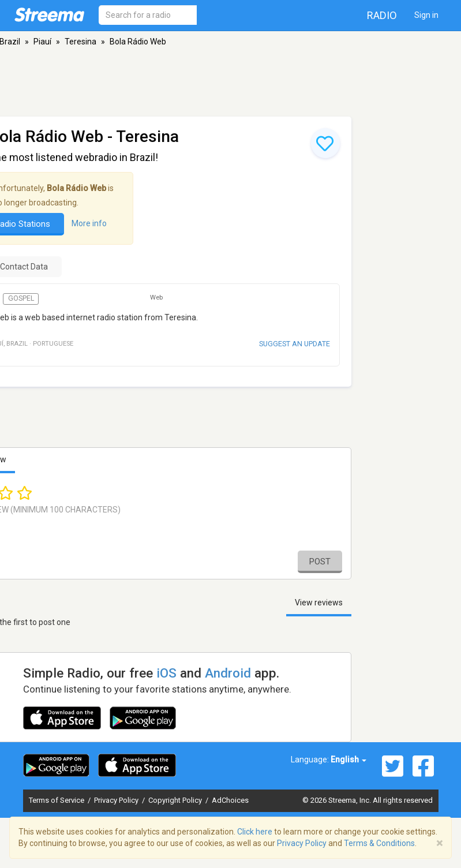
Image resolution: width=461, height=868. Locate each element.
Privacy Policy (117, 800)
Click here (255, 832)
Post (320, 562)
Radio (382, 15)
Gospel (21, 298)
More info (89, 223)
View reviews (319, 603)
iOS (166, 673)
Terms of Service (57, 800)
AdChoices (230, 800)
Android (228, 673)
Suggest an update (295, 344)
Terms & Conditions (379, 843)
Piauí (42, 42)
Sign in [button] (426, 15)
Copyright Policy (176, 800)
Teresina (80, 42)
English (348, 759)
